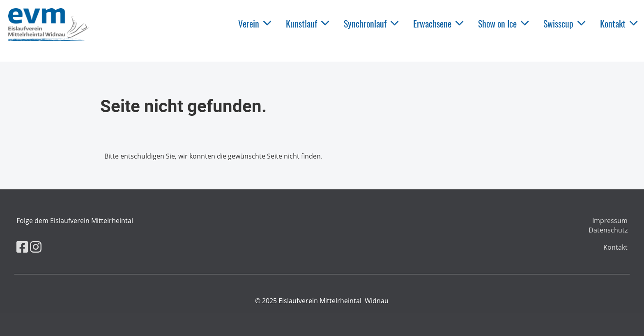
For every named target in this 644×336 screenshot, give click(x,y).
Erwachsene (438, 23)
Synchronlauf (371, 23)
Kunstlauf (307, 23)
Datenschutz (608, 230)
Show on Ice (503, 23)
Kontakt (619, 23)
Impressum (610, 221)
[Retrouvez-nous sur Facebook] (22, 247)
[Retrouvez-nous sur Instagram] (36, 247)
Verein (255, 23)
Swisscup (564, 23)
